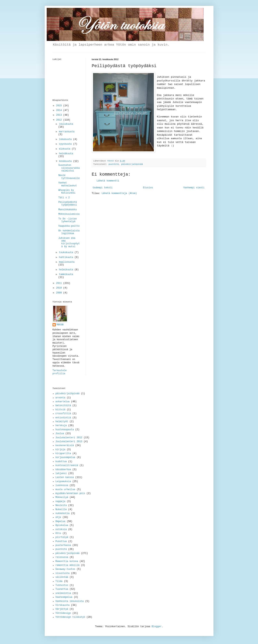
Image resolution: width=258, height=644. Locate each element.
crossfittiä (63, 414)
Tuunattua (62, 589)
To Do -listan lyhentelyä (67, 220)
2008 (60, 293)
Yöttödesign (63, 613)
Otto (58, 533)
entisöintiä (63, 418)
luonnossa (62, 485)
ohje (58, 517)
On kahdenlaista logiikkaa (69, 232)
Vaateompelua (64, 597)
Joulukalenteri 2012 (69, 438)
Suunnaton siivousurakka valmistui (69, 168)
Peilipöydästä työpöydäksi (67, 204)
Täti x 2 (64, 198)
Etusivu (148, 188)
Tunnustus (62, 585)
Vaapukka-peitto (69, 226)
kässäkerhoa (63, 470)
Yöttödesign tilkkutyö (70, 617)
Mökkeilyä (62, 497)
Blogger (157, 627)
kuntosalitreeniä (67, 465)
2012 (60, 120)
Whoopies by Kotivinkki (67, 192)
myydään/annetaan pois (70, 493)
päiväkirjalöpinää (67, 394)
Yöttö (60, 325)
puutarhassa (63, 545)
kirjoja (60, 450)
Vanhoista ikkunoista (70, 601)
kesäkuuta (66, 161)
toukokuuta (67, 253)
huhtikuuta (67, 257)
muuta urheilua (65, 490)
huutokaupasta (65, 430)
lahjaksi (61, 474)
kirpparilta (63, 454)
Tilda (59, 581)
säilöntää (62, 577)
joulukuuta (66, 124)
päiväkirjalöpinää (132, 164)
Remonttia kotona (67, 561)
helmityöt (62, 422)
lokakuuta (66, 139)
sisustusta (63, 573)
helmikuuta (67, 270)
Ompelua (60, 521)
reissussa (62, 557)
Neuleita (61, 505)
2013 (60, 115)
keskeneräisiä (65, 446)
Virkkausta (63, 605)
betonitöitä (63, 406)
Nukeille (61, 510)
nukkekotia (63, 513)
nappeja (60, 501)
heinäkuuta (66, 154)
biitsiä (60, 410)
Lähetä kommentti (108, 181)
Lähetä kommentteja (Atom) (119, 193)
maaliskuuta (67, 262)
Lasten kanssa (65, 477)
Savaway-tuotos (65, 569)
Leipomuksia (63, 482)
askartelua (63, 402)
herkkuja (61, 426)
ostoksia (61, 529)
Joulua (60, 434)
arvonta (60, 398)
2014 (60, 110)
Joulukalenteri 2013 (69, 442)
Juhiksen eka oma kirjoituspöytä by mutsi (69, 242)
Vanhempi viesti (194, 188)
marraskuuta (67, 132)
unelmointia (63, 593)
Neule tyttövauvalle (69, 177)
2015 (60, 106)
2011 (60, 283)
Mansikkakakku (67, 210)
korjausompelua (65, 457)
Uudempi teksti (103, 188)
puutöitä (114, 164)
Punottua (61, 541)
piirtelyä (62, 537)
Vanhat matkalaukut (67, 184)
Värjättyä (62, 609)
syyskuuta (66, 144)
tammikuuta (66, 274)
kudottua (61, 462)
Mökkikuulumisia (69, 214)
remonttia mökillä (67, 565)
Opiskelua (62, 525)
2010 (60, 288)
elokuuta (65, 149)
